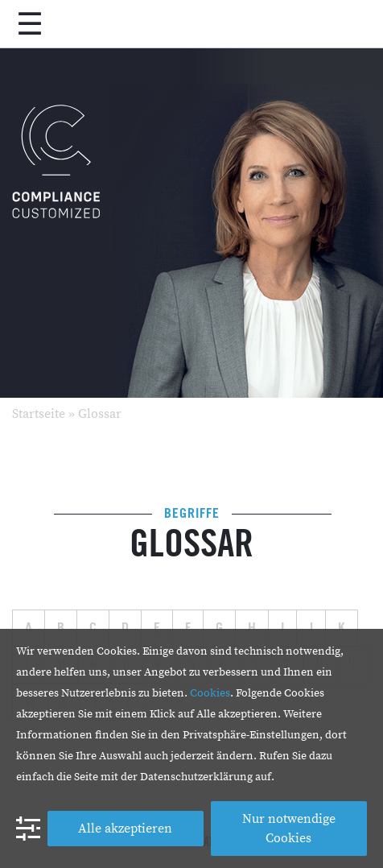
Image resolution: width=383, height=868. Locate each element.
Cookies (210, 693)
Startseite (39, 414)
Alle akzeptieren (125, 829)
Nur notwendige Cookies (289, 829)
